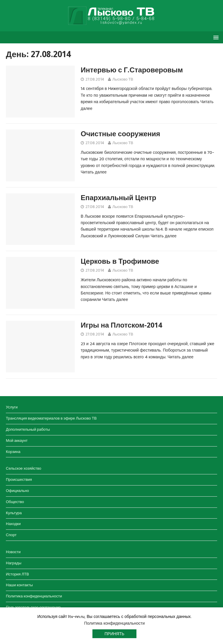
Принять (114, 634)
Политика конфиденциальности (34, 596)
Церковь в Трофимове (120, 261)
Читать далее (94, 172)
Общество (15, 502)
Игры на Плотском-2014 (121, 325)
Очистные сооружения (120, 134)
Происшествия (19, 479)
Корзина (13, 452)
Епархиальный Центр (118, 198)
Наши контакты (19, 585)
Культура (14, 513)
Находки (13, 524)
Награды (14, 563)
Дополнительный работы (28, 429)
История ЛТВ (17, 574)
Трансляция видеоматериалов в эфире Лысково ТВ (51, 418)
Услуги (12, 407)
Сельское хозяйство (23, 468)
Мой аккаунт (17, 441)
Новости (13, 552)
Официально (17, 491)
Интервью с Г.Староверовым (132, 70)
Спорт (11, 535)
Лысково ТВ (123, 79)
